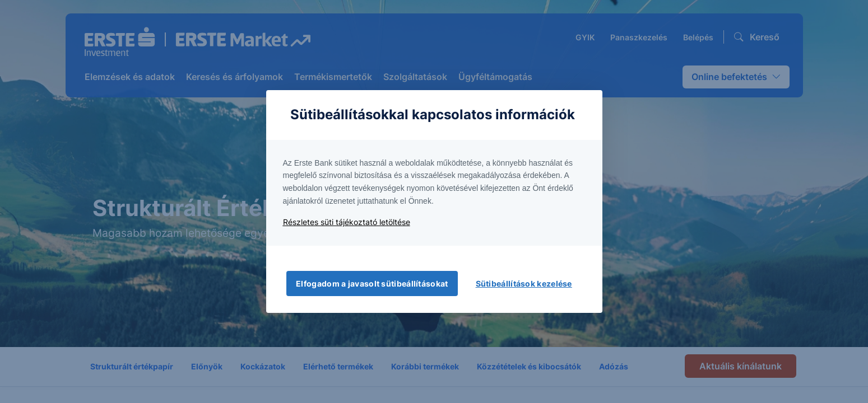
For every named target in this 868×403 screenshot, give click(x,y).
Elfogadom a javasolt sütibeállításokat (372, 283)
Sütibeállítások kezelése (524, 283)
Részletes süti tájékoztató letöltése (347, 222)
